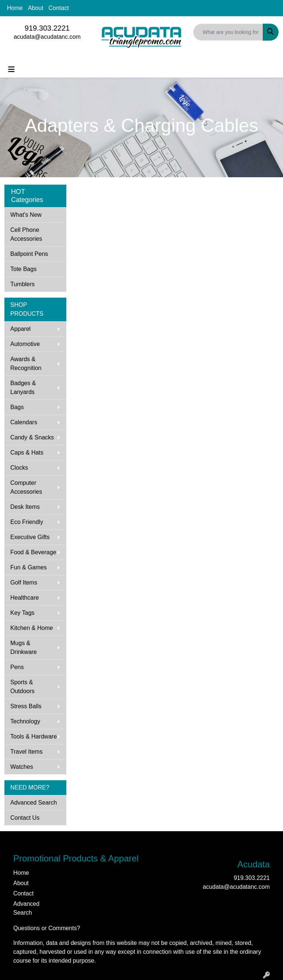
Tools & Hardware (34, 736)
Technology (25, 721)
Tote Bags (23, 269)
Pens (17, 667)
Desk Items (25, 507)
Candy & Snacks (32, 437)
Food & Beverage (33, 552)
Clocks (19, 468)
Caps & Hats (27, 453)
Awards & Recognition (26, 364)
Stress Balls (26, 706)
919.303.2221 (47, 28)
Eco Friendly (27, 522)
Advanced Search (34, 803)
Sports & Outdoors (22, 687)
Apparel (20, 329)
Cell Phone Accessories (26, 234)
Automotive (25, 344)
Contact (59, 8)
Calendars (24, 422)
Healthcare (25, 598)
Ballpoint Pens (29, 254)
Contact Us (25, 818)
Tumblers (22, 284)
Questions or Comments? (47, 928)
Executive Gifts (30, 537)
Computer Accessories (26, 487)
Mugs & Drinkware (24, 647)
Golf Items (24, 582)
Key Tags (22, 613)
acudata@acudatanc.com (47, 37)
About (36, 8)
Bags (17, 407)
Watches (22, 767)
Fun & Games (29, 567)
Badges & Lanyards (23, 388)
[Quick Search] (228, 32)
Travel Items (26, 752)
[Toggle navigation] (11, 69)
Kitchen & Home (32, 628)
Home (15, 8)
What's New (26, 215)
